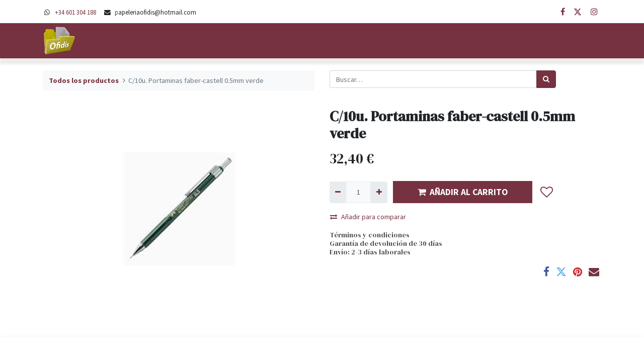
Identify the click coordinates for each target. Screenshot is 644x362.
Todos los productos (84, 80)
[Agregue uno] (379, 192)
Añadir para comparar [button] (368, 217)
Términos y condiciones (370, 235)
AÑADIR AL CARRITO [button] (463, 192)
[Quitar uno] (338, 192)
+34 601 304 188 (75, 12)
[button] (547, 192)
